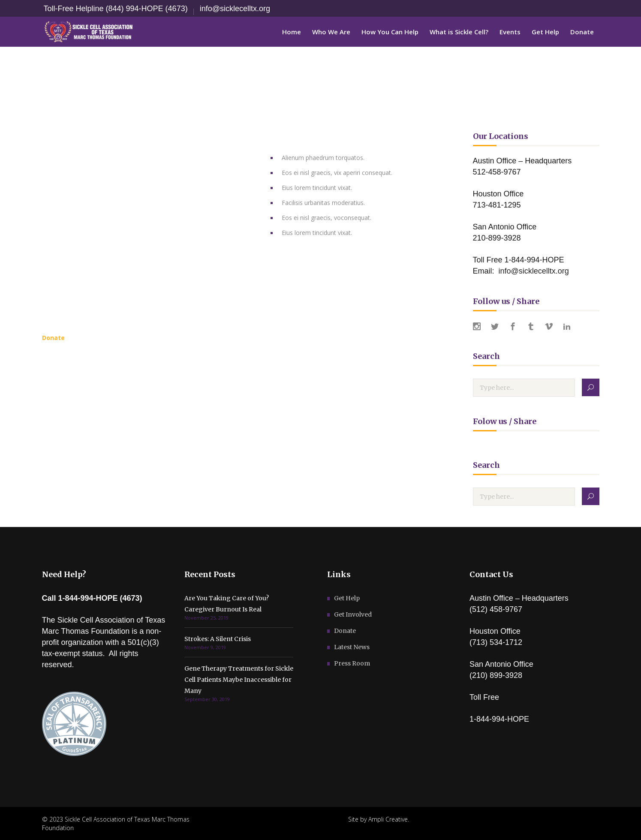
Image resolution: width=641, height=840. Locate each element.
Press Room (352, 663)
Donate (345, 631)
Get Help (347, 598)
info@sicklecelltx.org (235, 9)
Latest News (352, 647)
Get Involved (353, 614)
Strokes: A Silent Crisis (218, 639)
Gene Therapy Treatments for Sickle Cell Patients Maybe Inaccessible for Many (239, 680)
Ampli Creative (388, 819)
